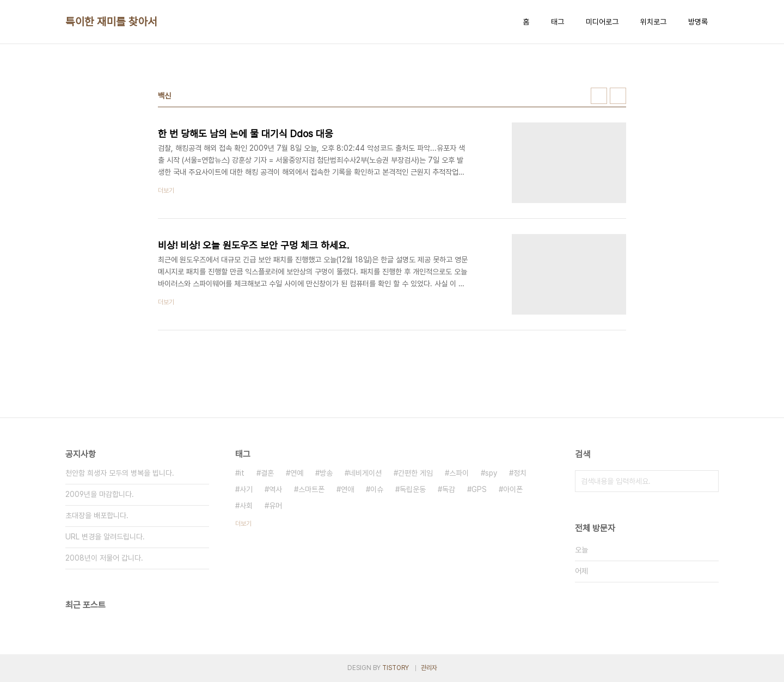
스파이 (459, 473)
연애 (347, 489)
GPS (479, 489)
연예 (297, 473)
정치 (520, 473)
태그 (558, 22)
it (242, 473)
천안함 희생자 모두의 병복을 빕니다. (120, 473)
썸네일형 (599, 96)
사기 (246, 489)
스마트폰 (311, 489)
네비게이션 (365, 473)
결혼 (267, 473)
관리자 (429, 668)
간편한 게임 (415, 473)
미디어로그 (602, 22)
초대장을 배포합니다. (97, 515)
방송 (326, 473)
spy (491, 473)
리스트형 (618, 96)
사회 (246, 506)
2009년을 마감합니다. (100, 494)
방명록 (698, 22)
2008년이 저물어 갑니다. (104, 558)
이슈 (377, 489)
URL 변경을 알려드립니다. (105, 537)
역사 (275, 489)
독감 (449, 489)
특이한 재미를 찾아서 (111, 22)
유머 (275, 506)
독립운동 (413, 489)
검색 (708, 481)
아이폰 (513, 489)
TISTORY (396, 668)
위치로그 (653, 22)
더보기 (243, 524)
